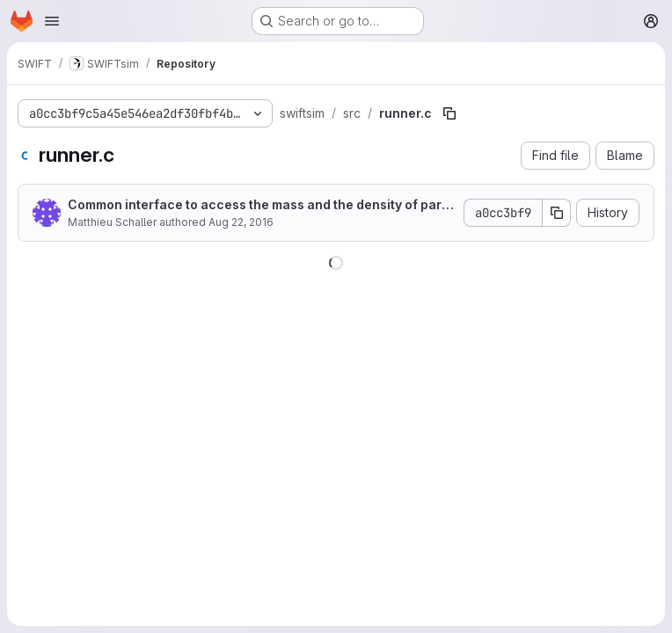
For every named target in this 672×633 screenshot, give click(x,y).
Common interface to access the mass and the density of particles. (259, 205)
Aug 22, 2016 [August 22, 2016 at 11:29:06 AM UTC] (241, 222)
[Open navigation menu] (52, 21)
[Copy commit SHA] (557, 213)
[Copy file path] (449, 113)
